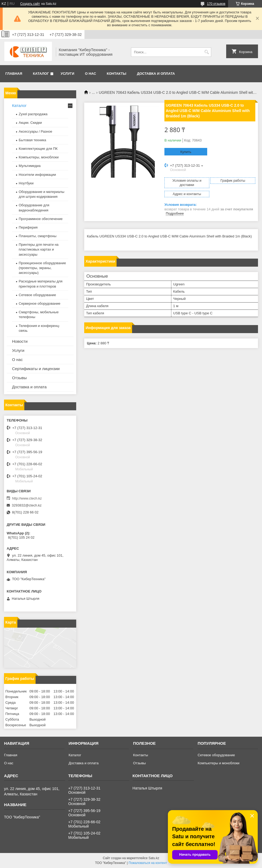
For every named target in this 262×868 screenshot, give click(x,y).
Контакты (116, 74)
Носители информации (37, 175)
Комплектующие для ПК (38, 149)
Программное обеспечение (41, 219)
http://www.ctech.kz (27, 498)
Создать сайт (30, 4)
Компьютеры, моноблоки (39, 157)
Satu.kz (154, 858)
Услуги (68, 74)
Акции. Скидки (30, 123)
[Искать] (207, 52)
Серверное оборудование (40, 303)
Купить (186, 152)
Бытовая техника (32, 140)
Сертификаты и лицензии (36, 369)
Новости (20, 341)
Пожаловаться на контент (148, 863)
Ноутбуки (26, 183)
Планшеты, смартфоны (38, 236)
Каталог (41, 74)
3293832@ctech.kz (27, 505)
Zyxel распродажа (33, 114)
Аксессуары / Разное (35, 131)
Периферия (28, 227)
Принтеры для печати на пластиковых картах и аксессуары (39, 249)
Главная (14, 74)
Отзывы (19, 378)
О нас (91, 74)
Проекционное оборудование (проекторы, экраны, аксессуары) (42, 268)
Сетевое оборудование (37, 295)
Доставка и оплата (156, 74)
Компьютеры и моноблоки (218, 763)
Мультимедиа (30, 166)
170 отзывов (216, 4)
